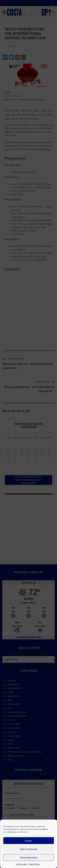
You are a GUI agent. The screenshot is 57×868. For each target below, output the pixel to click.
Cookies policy (22, 864)
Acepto (29, 841)
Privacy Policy (34, 864)
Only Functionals (28, 849)
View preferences (29, 857)
